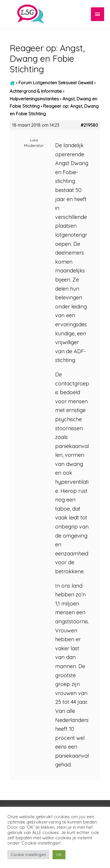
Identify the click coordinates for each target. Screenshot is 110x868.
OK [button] (59, 855)
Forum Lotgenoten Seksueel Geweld (56, 83)
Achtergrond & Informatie (36, 91)
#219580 (89, 125)
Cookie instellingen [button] (28, 855)
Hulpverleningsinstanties (34, 99)
